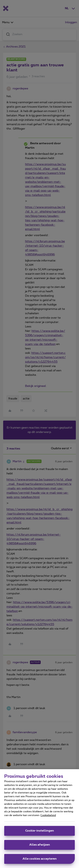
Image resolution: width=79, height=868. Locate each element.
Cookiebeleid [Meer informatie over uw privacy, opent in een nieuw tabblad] (48, 817)
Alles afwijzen (40, 847)
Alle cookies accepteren (40, 861)
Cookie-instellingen (40, 833)
